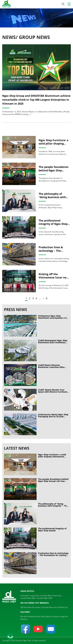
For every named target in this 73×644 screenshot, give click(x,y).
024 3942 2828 (29, 598)
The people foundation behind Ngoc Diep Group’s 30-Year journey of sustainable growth (54, 169)
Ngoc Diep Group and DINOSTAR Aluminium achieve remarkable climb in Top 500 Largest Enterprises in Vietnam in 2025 (36, 100)
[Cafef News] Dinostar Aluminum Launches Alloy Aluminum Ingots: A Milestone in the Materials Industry (53, 366)
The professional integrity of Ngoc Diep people (53, 222)
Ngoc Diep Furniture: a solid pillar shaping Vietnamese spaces (53, 142)
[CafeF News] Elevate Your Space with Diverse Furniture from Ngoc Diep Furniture (53, 391)
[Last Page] (47, 298)
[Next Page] (43, 298)
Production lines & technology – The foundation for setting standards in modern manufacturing (53, 249)
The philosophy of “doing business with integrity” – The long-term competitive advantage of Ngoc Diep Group (54, 196)
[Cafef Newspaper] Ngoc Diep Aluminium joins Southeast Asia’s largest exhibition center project (53, 341)
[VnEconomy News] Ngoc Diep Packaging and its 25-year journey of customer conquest (53, 416)
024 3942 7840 (46, 598)
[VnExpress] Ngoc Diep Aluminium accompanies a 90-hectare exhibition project (53, 317)
